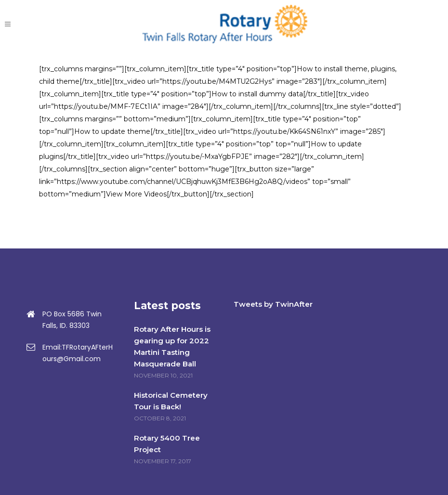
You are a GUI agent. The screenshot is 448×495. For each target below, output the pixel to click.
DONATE (403, 24)
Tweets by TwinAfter (273, 304)
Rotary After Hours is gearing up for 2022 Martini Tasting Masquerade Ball (172, 346)
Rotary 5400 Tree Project (167, 444)
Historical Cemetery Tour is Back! (171, 401)
